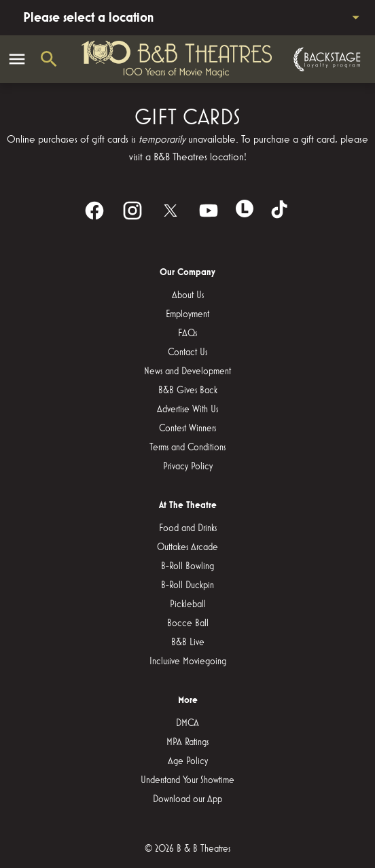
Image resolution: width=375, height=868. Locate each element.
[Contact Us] (187, 352)
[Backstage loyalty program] (325, 59)
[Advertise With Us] (187, 410)
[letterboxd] (245, 209)
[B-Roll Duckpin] (187, 585)
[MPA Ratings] (187, 742)
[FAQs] (187, 333)
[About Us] (188, 295)
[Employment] (187, 314)
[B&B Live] (188, 643)
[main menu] (17, 59)
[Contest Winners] (187, 429)
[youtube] (209, 211)
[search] (49, 59)
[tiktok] (281, 211)
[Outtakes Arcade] (187, 547)
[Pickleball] (188, 604)
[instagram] (132, 211)
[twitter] (171, 211)
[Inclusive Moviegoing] (188, 662)
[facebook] (94, 211)
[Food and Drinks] (188, 528)
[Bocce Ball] (188, 623)
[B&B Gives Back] (188, 391)
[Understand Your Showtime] (187, 780)
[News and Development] (187, 372)
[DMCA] (187, 723)
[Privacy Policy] (188, 467)
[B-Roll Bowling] (187, 566)
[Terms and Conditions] (187, 448)
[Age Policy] (188, 761)
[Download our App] (187, 799)
